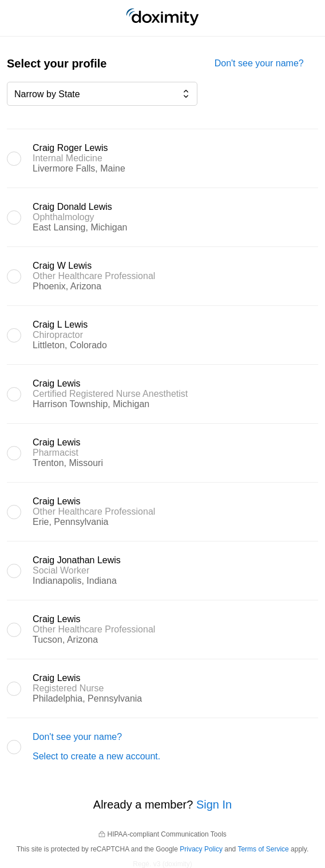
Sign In (214, 805)
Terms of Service (263, 849)
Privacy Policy (201, 849)
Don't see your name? (259, 63)
